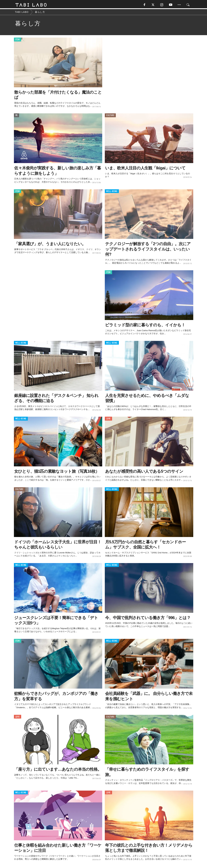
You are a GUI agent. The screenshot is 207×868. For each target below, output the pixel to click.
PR (17, 116)
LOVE (108, 420)
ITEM (18, 40)
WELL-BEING (112, 192)
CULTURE (110, 116)
